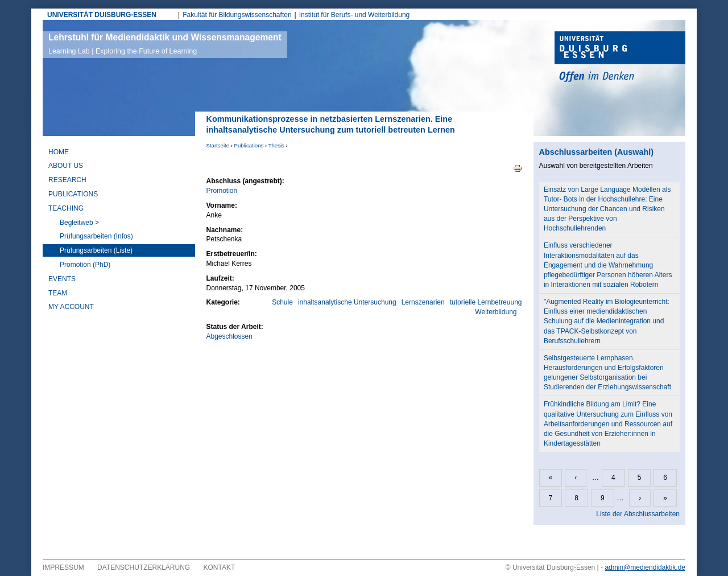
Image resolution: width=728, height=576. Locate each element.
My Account (71, 307)
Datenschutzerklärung (144, 567)
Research (67, 180)
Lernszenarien (423, 302)
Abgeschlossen (229, 336)
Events (62, 279)
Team (58, 293)
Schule (282, 302)
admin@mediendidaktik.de (645, 567)
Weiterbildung (496, 312)
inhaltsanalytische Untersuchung (347, 302)
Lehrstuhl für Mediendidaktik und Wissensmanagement (165, 44)
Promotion (222, 191)
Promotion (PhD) (85, 265)
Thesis (276, 145)
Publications (249, 145)
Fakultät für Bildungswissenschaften (237, 15)
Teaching (66, 208)
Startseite (218, 145)
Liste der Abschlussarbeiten (638, 514)
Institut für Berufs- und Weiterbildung (355, 15)
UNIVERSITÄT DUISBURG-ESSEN (102, 15)
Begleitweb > (79, 223)
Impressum (63, 567)
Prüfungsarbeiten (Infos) (96, 236)
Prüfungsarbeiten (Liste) (96, 250)
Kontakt (220, 567)
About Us (66, 166)
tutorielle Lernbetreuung (486, 302)
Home (59, 152)
